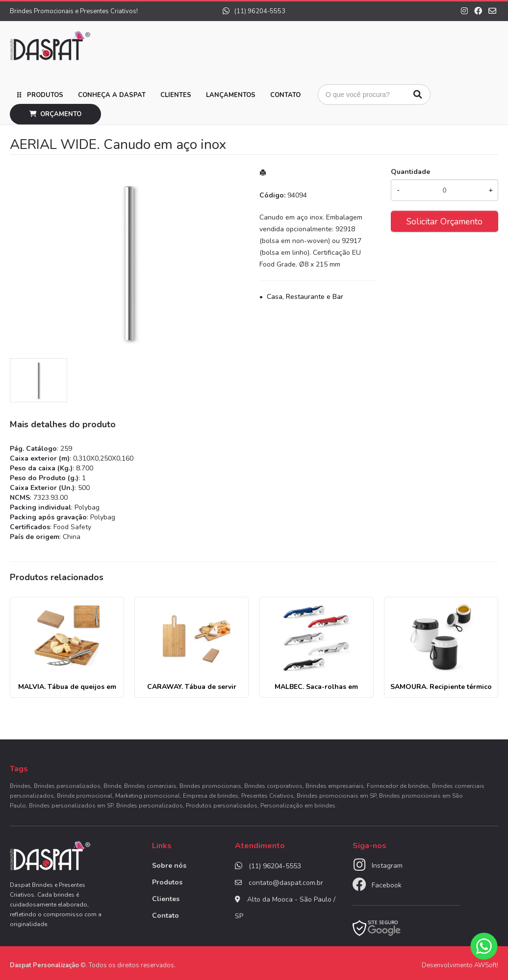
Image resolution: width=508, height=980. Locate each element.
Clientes (176, 95)
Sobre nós (169, 866)
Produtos (45, 95)
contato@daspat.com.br (286, 883)
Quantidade (410, 172)
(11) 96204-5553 (254, 11)
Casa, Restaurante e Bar (305, 297)
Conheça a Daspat (112, 95)
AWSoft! (486, 965)
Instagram (387, 866)
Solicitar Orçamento (444, 221)
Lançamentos (231, 95)
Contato (285, 95)
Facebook (387, 885)
